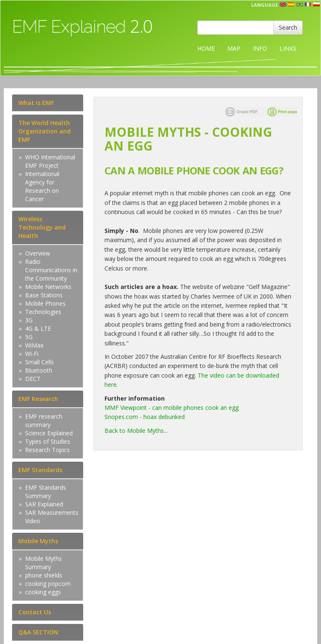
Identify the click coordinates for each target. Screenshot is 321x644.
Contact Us (35, 612)
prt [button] (300, 5)
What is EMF (36, 103)
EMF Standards (40, 470)
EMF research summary (44, 420)
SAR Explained (44, 504)
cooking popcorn (48, 584)
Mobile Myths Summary (43, 563)
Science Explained (49, 433)
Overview (38, 253)
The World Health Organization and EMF (45, 131)
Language (265, 5)
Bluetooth (39, 370)
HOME (206, 48)
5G (29, 337)
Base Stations (44, 295)
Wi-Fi (32, 354)
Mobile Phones (45, 303)
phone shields (44, 575)
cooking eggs (43, 592)
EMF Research (38, 399)
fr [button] (308, 5)
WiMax (34, 345)
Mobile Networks (48, 287)
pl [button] (316, 5)
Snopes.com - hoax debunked (145, 417)
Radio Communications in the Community (51, 270)
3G (29, 320)
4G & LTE (38, 328)
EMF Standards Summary (46, 492)
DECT (33, 379)
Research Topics (47, 450)
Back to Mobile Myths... (136, 431)
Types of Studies (48, 441)
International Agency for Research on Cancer (42, 186)
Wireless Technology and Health (42, 227)
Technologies (43, 312)
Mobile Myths (38, 541)
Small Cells (39, 362)
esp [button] (291, 5)
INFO (260, 48)
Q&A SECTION (38, 632)
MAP (234, 48)
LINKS (288, 48)
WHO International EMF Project (50, 161)
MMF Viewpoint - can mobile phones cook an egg (172, 408)
